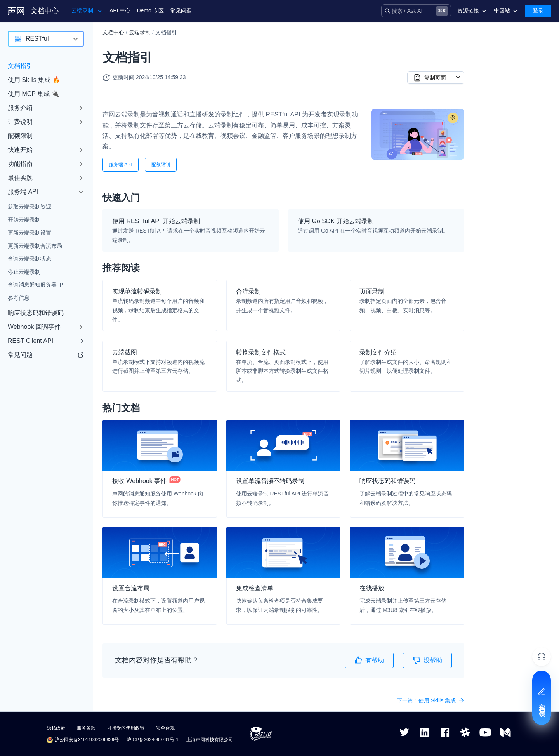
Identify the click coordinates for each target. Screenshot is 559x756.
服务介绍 (20, 108)
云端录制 (140, 32)
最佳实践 (20, 178)
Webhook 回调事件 (34, 327)
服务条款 (86, 728)
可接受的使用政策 (126, 728)
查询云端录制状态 (30, 259)
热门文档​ (491, 73)
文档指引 (20, 66)
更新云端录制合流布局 (35, 246)
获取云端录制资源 (30, 207)
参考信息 (19, 298)
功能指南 (20, 164)
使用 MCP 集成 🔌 (34, 94)
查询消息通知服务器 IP (36, 285)
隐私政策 (56, 728)
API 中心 (120, 10)
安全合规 (165, 728)
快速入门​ (491, 48)
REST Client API (46, 341)
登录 (538, 10)
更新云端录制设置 (30, 233)
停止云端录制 (24, 272)
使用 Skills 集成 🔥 (34, 80)
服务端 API (23, 192)
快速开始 (20, 150)
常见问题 (181, 10)
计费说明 (20, 122)
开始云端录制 (24, 220)
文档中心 (45, 11)
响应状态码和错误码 (36, 313)
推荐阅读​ (491, 60)
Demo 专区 (150, 10)
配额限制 (20, 136)
